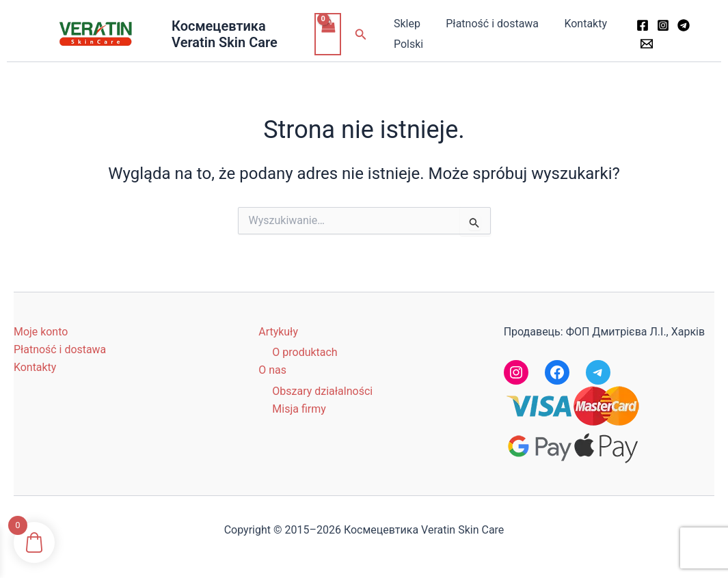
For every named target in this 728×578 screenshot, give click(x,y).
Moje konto (41, 332)
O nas (272, 370)
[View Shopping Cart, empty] (329, 34)
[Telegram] (682, 25)
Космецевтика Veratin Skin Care (225, 34)
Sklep (407, 24)
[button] (363, 35)
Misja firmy (299, 409)
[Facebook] (641, 25)
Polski (408, 44)
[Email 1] (645, 44)
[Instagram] (661, 25)
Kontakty (579, 24)
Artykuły (278, 332)
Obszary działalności (322, 391)
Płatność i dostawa (489, 24)
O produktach (305, 352)
